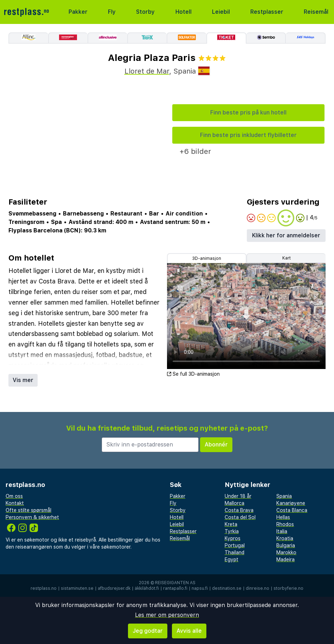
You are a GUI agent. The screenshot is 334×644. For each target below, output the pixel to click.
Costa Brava (239, 510)
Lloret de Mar (147, 71)
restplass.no (44, 588)
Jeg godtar (148, 631)
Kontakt (15, 503)
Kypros (233, 538)
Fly (112, 12)
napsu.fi (200, 588)
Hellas (283, 517)
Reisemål (316, 12)
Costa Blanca (292, 510)
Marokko (286, 552)
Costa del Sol (240, 517)
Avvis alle (189, 631)
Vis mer (23, 380)
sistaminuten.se (77, 588)
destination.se (227, 588)
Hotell (184, 12)
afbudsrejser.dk (114, 588)
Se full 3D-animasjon (193, 374)
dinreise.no (258, 588)
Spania (284, 496)
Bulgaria (286, 545)
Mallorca (235, 503)
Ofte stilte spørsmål (28, 510)
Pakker (78, 12)
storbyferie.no (288, 588)
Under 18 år (238, 496)
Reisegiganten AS (175, 583)
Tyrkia (232, 531)
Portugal (235, 545)
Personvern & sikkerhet (32, 517)
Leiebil (221, 12)
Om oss (14, 496)
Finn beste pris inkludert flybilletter (248, 135)
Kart (287, 258)
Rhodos (285, 524)
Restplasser (267, 12)
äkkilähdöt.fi (147, 588)
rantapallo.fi (175, 588)
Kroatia (285, 538)
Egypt (232, 559)
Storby (145, 12)
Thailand (235, 552)
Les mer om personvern (167, 615)
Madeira (285, 559)
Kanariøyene (291, 503)
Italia (282, 531)
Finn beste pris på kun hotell (248, 112)
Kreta (231, 524)
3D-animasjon (207, 258)
